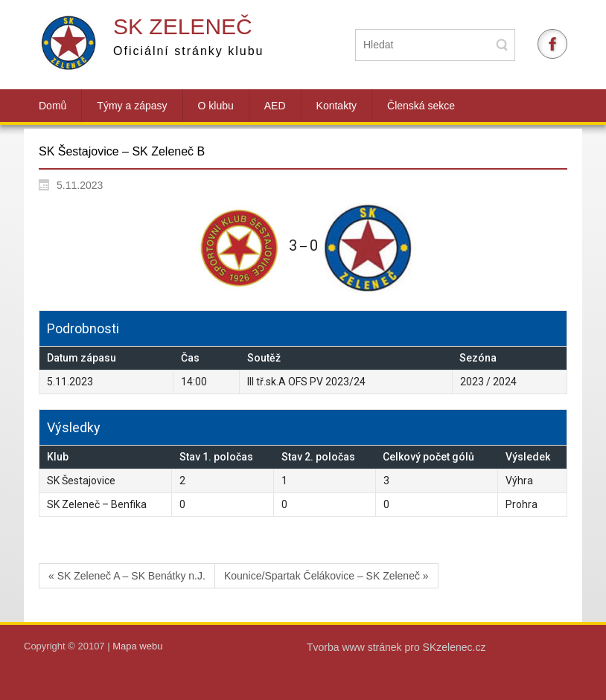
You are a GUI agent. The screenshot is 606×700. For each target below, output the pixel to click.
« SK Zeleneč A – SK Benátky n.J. (127, 576)
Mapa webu (137, 646)
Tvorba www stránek (355, 647)
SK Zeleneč (183, 26)
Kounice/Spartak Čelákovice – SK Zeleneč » (326, 576)
